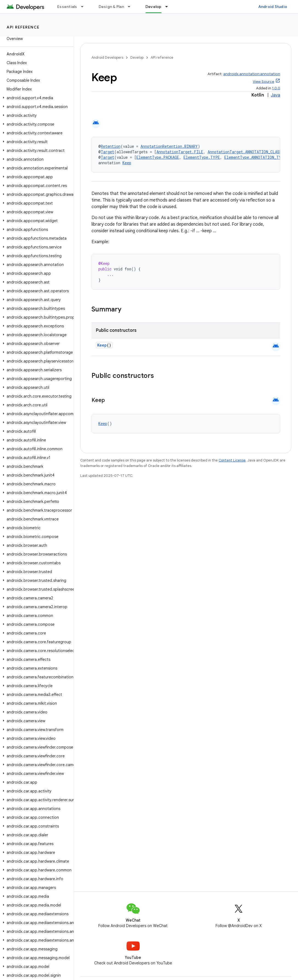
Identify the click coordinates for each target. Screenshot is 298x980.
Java (276, 95)
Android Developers (107, 57)
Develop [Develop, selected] (154, 7)
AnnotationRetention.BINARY (169, 146)
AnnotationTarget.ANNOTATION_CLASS (245, 152)
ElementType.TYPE (202, 157)
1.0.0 (276, 88)
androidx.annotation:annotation (252, 74)
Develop (137, 57)
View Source (263, 82)
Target (108, 152)
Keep (127, 163)
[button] (36, 98)
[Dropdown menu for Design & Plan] (131, 7)
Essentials (67, 7)
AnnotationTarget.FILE (180, 152)
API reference (23, 27)
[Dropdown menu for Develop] (169, 7)
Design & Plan (111, 7)
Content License (232, 460)
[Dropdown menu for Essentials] (85, 7)
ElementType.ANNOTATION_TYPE (255, 157)
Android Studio (273, 7)
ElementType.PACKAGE (158, 157)
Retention (111, 146)
